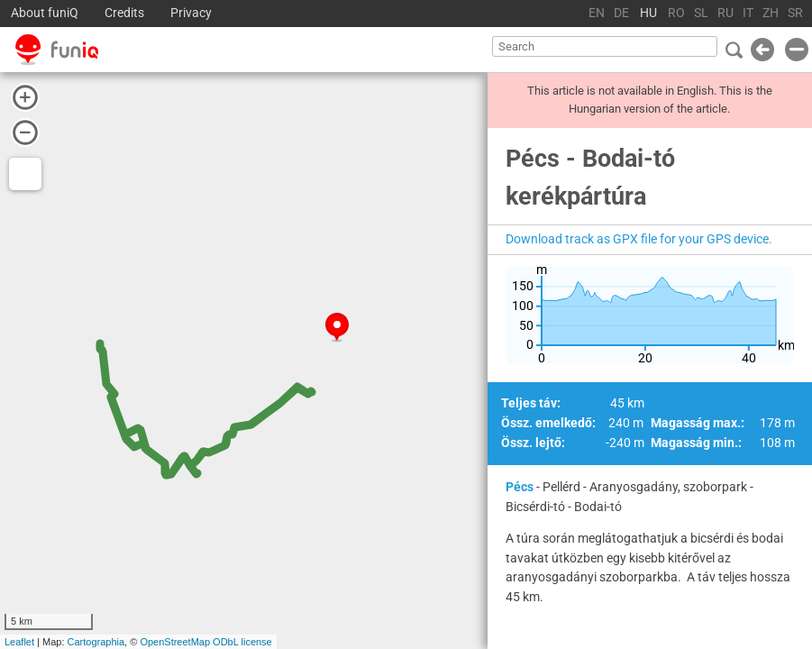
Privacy (191, 13)
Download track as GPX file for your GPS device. (639, 239)
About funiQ (45, 13)
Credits (124, 13)
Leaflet (19, 642)
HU (648, 13)
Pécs (520, 487)
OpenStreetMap (175, 642)
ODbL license (242, 642)
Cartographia (96, 642)
